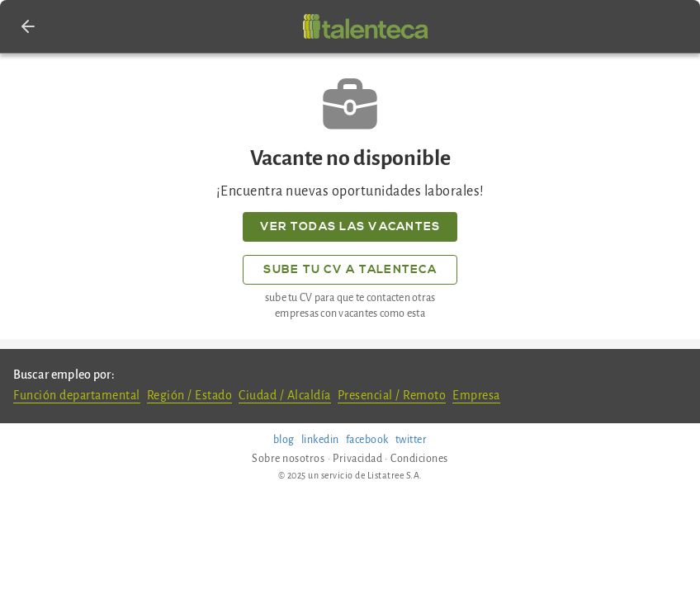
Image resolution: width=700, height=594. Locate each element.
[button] (28, 26)
